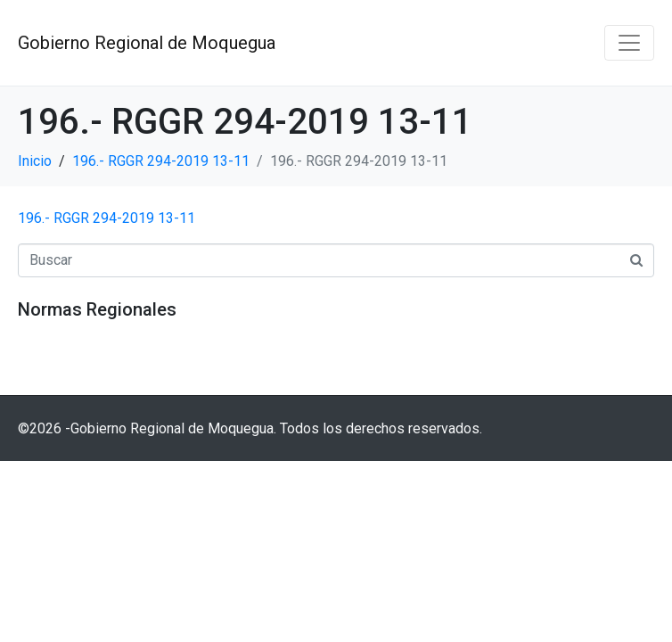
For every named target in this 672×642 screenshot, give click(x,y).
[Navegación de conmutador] (629, 43)
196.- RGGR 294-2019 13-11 (107, 218)
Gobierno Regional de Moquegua (147, 43)
